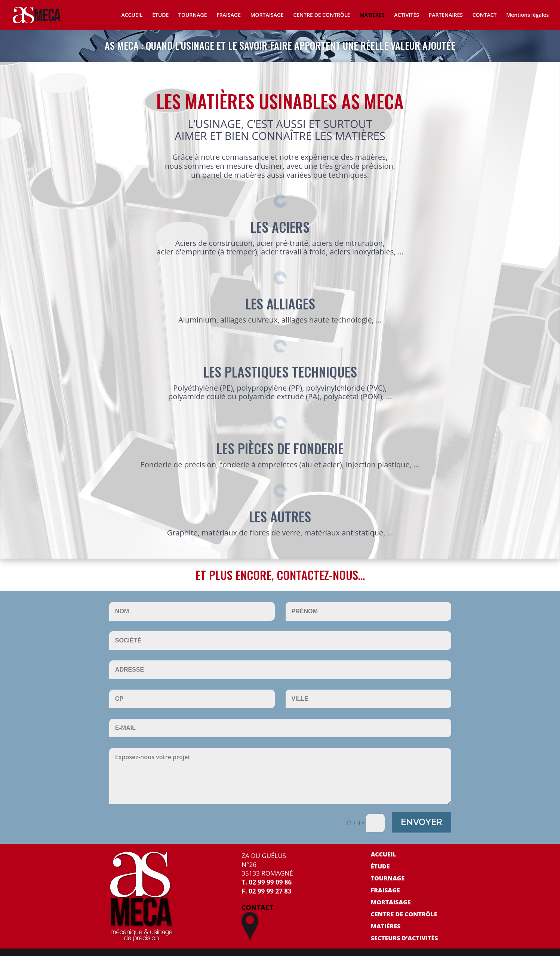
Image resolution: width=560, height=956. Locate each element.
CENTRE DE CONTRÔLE (322, 15)
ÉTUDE (160, 15)
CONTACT (485, 15)
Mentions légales (527, 15)
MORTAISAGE (267, 15)
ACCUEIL (132, 15)
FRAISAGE (229, 15)
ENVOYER (421, 822)
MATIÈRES (372, 15)
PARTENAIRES (446, 15)
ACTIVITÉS (407, 15)
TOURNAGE (193, 15)
